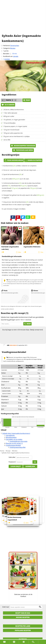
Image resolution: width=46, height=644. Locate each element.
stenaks (16, 56)
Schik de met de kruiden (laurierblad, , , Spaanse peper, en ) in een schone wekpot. (22, 187)
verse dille (7, 140)
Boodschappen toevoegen (23, 146)
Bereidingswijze (11, 437)
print (27, 100)
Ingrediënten (10, 435)
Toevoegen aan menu (23, 150)
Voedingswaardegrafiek (18, 447)
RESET (27, 324)
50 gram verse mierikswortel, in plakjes (17, 136)
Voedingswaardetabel (13, 445)
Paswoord (12, 462)
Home (2, 451)
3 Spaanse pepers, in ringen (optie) (15, 126)
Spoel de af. (13, 174)
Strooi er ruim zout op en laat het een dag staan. (20, 170)
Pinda (4, 291)
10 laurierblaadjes (9, 123)
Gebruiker (12, 457)
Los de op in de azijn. (16, 179)
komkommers (16, 174)
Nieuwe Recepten (23, 617)
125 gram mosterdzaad (11, 130)
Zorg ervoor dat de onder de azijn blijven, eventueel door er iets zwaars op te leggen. (23, 203)
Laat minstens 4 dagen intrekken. (15, 209)
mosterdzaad (10, 188)
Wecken (13, 48)
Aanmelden (30, 466)
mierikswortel (19, 186)
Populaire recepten (23, 630)
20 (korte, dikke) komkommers (14, 110)
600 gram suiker (9, 116)
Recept (8, 451)
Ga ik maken (8, 105)
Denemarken (15, 46)
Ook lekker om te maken (14, 439)
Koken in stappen (33, 160)
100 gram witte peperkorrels (13, 133)
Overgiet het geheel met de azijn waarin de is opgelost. (23, 196)
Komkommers (9, 166)
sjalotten (6, 186)
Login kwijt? (16, 466)
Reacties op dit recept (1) (14, 443)
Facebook (23, 639)
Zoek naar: (6, 607)
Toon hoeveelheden (14, 160)
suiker (14, 179)
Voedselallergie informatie (18, 441)
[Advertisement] (23, 19)
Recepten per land (23, 626)
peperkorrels (29, 188)
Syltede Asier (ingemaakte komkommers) (16, 433)
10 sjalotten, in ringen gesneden (14, 120)
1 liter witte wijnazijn (10, 113)
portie (6, 51)
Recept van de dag (23, 613)
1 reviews (7, 59)
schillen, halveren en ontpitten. (20, 166)
